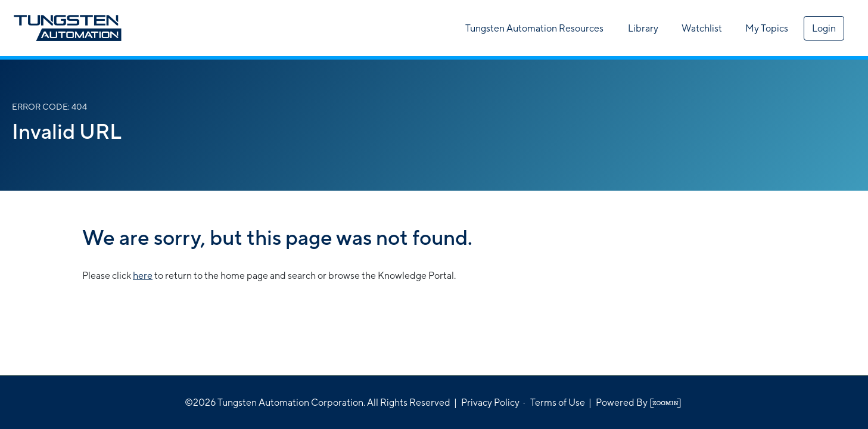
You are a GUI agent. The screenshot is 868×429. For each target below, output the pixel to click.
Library (643, 28)
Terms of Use (558, 402)
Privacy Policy (490, 402)
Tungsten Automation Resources (534, 28)
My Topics (767, 28)
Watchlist (702, 28)
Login (824, 28)
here (143, 276)
